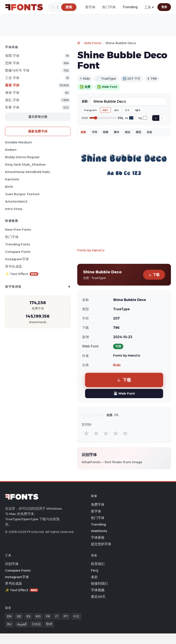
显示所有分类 (38, 117)
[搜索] (69, 7)
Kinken (11, 150)
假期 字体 (12, 56)
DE (19, 616)
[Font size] (103, 118)
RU (9, 624)
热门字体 (109, 7)
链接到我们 (99, 583)
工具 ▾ (149, 7)
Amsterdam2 (16, 201)
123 (127, 110)
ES (28, 616)
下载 (154, 275)
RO (38, 616)
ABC (105, 110)
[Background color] (145, 118)
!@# (138, 110)
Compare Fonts (18, 252)
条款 (94, 577)
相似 (127, 132)
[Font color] (131, 118)
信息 (149, 132)
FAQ (95, 570)
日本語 (36, 624)
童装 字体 (12, 85)
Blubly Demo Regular (22, 157)
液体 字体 (12, 93)
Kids (117, 365)
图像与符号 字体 (17, 70)
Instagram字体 (17, 259)
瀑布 (116, 132)
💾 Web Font (124, 393)
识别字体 (12, 564)
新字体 (90, 7)
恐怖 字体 (12, 63)
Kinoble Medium (19, 142)
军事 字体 (12, 107)
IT (57, 616)
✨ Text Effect (22, 274)
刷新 (83, 132)
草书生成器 (14, 266)
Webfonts (99, 531)
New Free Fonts (18, 229)
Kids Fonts (93, 43)
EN (9, 616)
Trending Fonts (18, 244)
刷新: (85, 101)
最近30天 (98, 597)
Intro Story (14, 209)
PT (66, 616)
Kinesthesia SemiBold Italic (28, 172)
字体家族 (98, 537)
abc (117, 110)
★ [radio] (86, 433)
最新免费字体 (38, 131)
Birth (9, 187)
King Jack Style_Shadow (25, 164)
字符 (95, 132)
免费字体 (98, 504)
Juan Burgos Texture (22, 194)
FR (48, 616)
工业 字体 (12, 78)
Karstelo (12, 179)
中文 (76, 616)
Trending (130, 7)
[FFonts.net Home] (24, 7)
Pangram (90, 110)
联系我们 (98, 564)
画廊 (106, 132)
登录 (164, 7)
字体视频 (98, 590)
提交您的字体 (101, 544)
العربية (22, 624)
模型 (138, 132)
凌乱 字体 (12, 100)
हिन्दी (49, 624)
